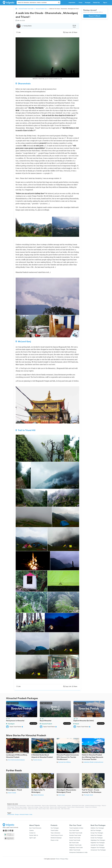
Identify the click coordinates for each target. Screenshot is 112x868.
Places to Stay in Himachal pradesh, (76, 807)
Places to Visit (55, 840)
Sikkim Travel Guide (75, 850)
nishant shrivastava (38, 795)
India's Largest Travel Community (10, 827)
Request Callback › (95, 16)
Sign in (105, 3)
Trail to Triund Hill (26, 430)
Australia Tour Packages (97, 845)
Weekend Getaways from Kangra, (93, 806)
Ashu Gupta (62, 795)
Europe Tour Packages (97, 833)
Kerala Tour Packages (97, 838)
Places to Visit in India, (55, 809)
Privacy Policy (64, 859)
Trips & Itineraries (55, 833)
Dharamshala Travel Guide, (78, 806)
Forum (81, 3)
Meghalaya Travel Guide (76, 848)
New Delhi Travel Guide (76, 833)
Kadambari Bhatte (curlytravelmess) (93, 762)
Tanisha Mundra (38, 760)
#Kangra (17, 814)
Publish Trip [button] (97, 3)
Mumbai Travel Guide (75, 835)
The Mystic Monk (88, 795)
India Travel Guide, (65, 809)
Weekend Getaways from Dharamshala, (17, 806)
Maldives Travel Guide (75, 845)
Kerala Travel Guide (75, 840)
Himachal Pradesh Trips (41, 9)
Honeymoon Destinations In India (78, 852)
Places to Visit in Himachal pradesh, (58, 807)
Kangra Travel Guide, (44, 807)
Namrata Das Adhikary (65, 762)
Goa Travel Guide (74, 830)
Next (105, 710)
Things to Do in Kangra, (33, 807)
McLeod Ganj (23, 342)
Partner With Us (34, 835)
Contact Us (32, 833)
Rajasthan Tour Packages (98, 843)
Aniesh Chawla (12, 793)
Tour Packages (55, 828)
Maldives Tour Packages (97, 828)
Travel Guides (54, 830)
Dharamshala (23, 84)
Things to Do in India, (33, 809)
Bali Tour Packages (96, 830)
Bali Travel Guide (74, 843)
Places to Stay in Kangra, (21, 807)
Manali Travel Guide (75, 838)
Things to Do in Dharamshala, (64, 806)
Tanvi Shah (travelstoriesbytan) (16, 760)
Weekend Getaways (56, 838)
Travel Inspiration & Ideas (76, 828)
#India (31, 814)
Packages (88, 3)
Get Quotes (33, 723)
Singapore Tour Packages (98, 848)
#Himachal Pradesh (24, 814)
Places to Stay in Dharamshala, (49, 806)
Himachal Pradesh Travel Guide (26, 9)
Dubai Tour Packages (96, 835)
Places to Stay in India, (44, 809)
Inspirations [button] (72, 3)
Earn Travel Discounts (35, 828)
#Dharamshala (11, 814)
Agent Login (33, 838)
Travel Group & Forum (57, 835)
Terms (58, 859)
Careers (31, 830)
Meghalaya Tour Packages (98, 840)
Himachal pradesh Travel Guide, (20, 809)
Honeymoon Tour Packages (98, 850)
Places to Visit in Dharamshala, (34, 806)
